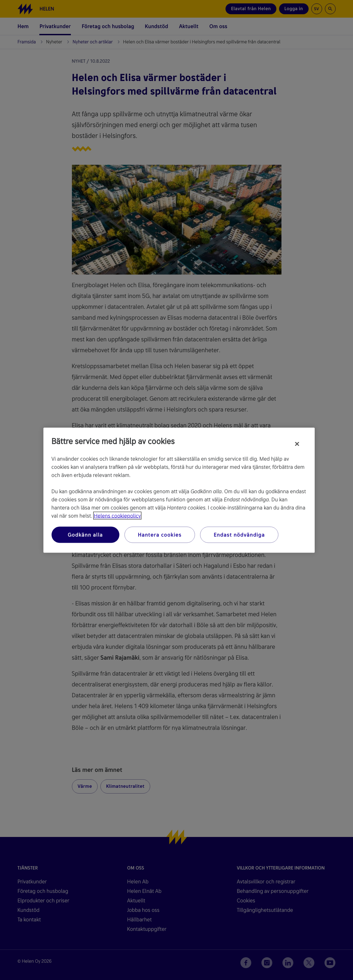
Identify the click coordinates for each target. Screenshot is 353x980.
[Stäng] (297, 444)
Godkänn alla (85, 534)
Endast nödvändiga (239, 534)
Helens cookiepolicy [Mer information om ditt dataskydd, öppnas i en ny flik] (117, 515)
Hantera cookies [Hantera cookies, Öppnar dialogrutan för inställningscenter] (160, 534)
